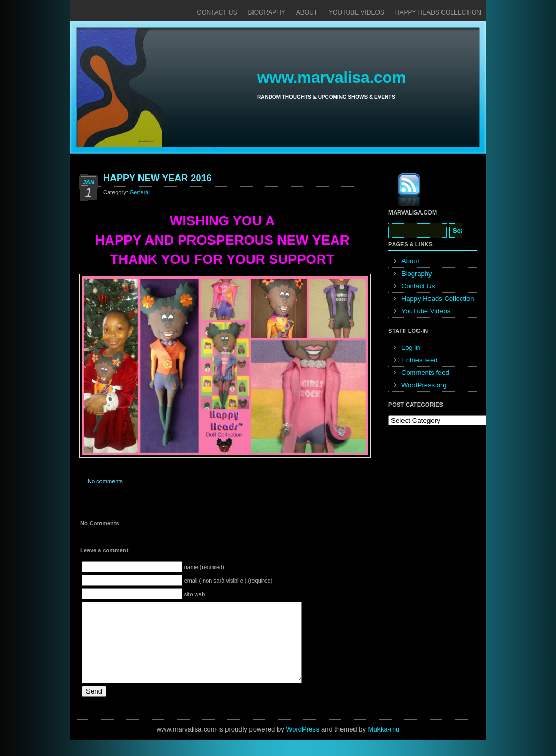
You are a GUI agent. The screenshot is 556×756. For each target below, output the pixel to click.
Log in (410, 348)
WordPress (302, 745)
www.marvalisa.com (332, 77)
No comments (105, 481)
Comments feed (425, 373)
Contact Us (217, 12)
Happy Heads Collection (438, 12)
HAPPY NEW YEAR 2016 (157, 178)
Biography (266, 12)
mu (395, 745)
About (307, 12)
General (140, 192)
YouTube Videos (356, 12)
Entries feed (419, 360)
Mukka (378, 745)
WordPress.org (424, 385)
